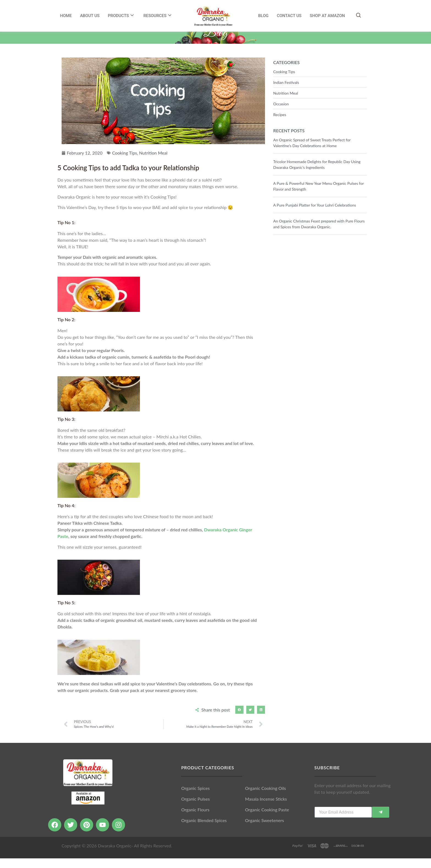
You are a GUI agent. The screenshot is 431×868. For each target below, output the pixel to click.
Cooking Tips (125, 162)
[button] (239, 719)
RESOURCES (157, 16)
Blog (263, 16)
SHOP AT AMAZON (327, 16)
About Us (90, 16)
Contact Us (289, 16)
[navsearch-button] (358, 16)
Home (66, 16)
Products (121, 16)
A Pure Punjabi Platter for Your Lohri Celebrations (315, 215)
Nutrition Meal (153, 162)
